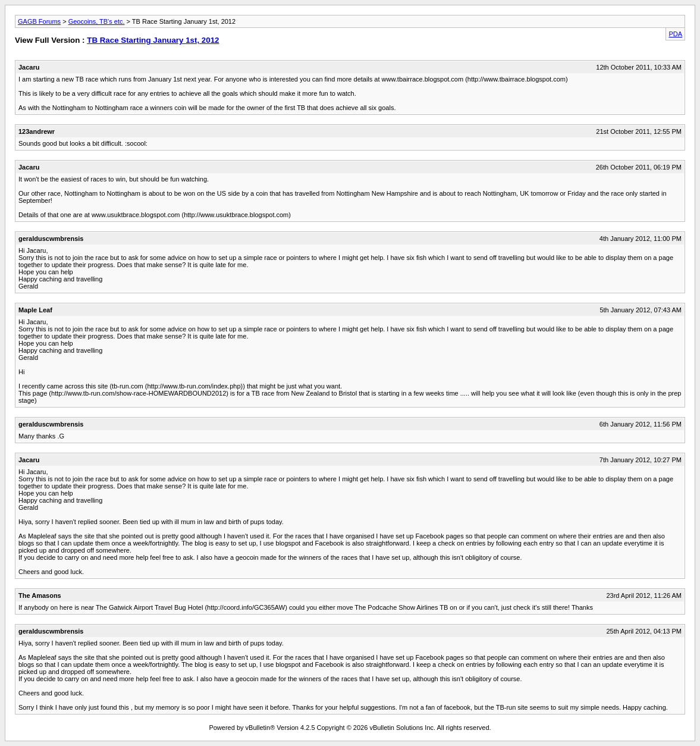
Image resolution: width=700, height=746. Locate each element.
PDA (675, 34)
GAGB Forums (39, 21)
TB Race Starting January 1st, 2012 (153, 40)
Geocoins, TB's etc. (97, 21)
